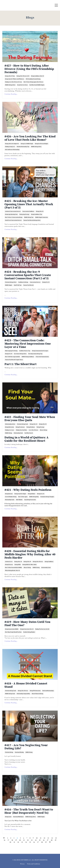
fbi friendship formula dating (33, 79)
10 (37, 838)
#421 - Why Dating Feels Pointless (28, 490)
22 (28, 840)
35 (30, 842)
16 (5, 840)
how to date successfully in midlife (13, 568)
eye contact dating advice (20, 354)
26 (44, 840)
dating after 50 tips (10, 76)
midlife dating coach (10, 694)
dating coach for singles (20, 494)
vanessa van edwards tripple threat (14, 360)
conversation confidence (28, 211)
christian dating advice (11, 282)
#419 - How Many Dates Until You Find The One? (27, 624)
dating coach (8, 817)
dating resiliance (31, 427)
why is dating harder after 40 (12, 571)
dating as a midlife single (27, 144)
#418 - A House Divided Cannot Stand (26, 685)
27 (48, 840)
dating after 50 (40, 211)
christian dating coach (22, 424)
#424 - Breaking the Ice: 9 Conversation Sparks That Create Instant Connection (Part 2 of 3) (28, 275)
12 (44, 838)
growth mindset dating (11, 497)
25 (40, 840)
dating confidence (49, 562)
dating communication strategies (40, 351)
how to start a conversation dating (14, 217)
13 (48, 838)
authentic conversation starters (13, 211)
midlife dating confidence (28, 357)
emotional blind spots (18, 817)
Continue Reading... (11, 94)
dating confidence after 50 (37, 76)
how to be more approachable (12, 357)
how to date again (23, 497)
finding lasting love (10, 147)
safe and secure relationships (12, 150)
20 (20, 840)
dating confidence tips (37, 214)
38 (42, 842)
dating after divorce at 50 (23, 76)
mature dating (43, 430)
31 (14, 842)
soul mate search (29, 433)
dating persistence (20, 427)
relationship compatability (23, 694)
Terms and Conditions (33, 864)
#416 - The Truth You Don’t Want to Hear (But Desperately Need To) (29, 811)
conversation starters (35, 282)
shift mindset (19, 500)
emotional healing (19, 752)
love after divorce (33, 430)
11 (41, 838)
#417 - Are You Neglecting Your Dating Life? (26, 747)
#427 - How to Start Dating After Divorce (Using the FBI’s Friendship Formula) (29, 69)
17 (8, 840)
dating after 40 (34, 424)
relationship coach (10, 500)
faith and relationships (48, 691)
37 (38, 842)
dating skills (18, 565)
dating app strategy (24, 214)
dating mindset (32, 494)
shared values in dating (37, 694)
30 (10, 842)
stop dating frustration (30, 500)
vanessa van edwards (28, 285)
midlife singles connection (42, 217)
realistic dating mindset (29, 632)
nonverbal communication (42, 357)
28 (52, 840)
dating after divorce (38, 562)
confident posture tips (25, 351)
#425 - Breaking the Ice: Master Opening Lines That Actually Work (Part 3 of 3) (29, 204)
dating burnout (9, 494)
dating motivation (9, 427)
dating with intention (35, 691)
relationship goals (18, 433)
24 (36, 840)
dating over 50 (46, 282)
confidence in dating (23, 282)
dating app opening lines (11, 214)
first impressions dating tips (35, 354)
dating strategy (40, 427)
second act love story (22, 85)
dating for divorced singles (41, 144)
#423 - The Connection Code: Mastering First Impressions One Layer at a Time (28, 344)
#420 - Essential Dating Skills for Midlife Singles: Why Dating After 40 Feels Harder (30, 554)
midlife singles (9, 285)
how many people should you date (13, 632)
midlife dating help (34, 497)
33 (22, 842)
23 (32, 840)
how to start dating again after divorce (33, 82)
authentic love (9, 562)
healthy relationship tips (23, 147)
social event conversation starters (13, 220)
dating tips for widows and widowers (15, 79)
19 (16, 840)
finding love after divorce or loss (13, 82)
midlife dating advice (10, 85)
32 (18, 842)
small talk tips (18, 285)
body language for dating (11, 351)
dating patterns (9, 565)
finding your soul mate (21, 430)
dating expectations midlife (12, 629)
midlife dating (9, 433)
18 (12, 840)
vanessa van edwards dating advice (32, 220)
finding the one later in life (42, 629)
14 (52, 838)
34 (26, 842)
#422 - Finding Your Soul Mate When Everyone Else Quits (30, 419)
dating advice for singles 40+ (12, 144)
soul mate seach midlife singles (37, 85)
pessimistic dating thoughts (47, 497)
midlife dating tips (29, 217)
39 (46, 842)
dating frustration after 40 (27, 629)
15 (56, 838)
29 (56, 840)
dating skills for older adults (29, 565)
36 (34, 842)
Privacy (22, 864)
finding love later (10, 430)
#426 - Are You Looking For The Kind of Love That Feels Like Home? (30, 138)
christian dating (9, 752)
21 (24, 840)
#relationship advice (10, 424)
